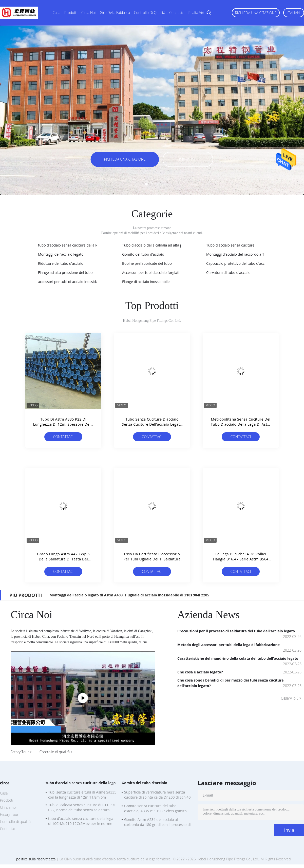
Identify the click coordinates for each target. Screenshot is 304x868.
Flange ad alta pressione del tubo (65, 272)
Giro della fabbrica (115, 13)
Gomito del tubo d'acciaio (143, 254)
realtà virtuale (200, 13)
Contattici (177, 13)
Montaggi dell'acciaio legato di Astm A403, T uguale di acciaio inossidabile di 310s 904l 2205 (129, 595)
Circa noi (88, 13)
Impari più (188, 160)
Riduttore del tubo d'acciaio (61, 263)
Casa (56, 13)
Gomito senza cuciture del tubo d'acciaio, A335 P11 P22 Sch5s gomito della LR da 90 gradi (155, 809)
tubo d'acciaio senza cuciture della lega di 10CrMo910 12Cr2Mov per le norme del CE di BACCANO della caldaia (81, 822)
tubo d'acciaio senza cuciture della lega (70, 245)
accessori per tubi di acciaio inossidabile (71, 282)
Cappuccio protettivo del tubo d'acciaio (238, 263)
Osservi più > (291, 698)
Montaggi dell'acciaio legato (61, 254)
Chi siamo (8, 807)
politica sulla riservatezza (36, 859)
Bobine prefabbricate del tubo (147, 263)
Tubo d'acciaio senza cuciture (230, 245)
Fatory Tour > (21, 752)
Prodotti (71, 13)
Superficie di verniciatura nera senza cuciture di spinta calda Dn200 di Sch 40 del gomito (157, 795)
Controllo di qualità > (56, 752)
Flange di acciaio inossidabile (146, 282)
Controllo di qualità (150, 13)
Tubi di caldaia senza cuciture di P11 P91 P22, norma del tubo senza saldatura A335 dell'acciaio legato (82, 808)
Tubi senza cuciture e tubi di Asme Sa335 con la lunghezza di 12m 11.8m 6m (82, 795)
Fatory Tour (9, 814)
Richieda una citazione (256, 13)
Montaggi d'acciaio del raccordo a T (235, 254)
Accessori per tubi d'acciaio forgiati (151, 272)
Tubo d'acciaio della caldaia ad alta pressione (159, 245)
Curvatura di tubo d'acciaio (228, 272)
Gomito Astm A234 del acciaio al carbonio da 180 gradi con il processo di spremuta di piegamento (157, 823)
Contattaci (63, 437)
